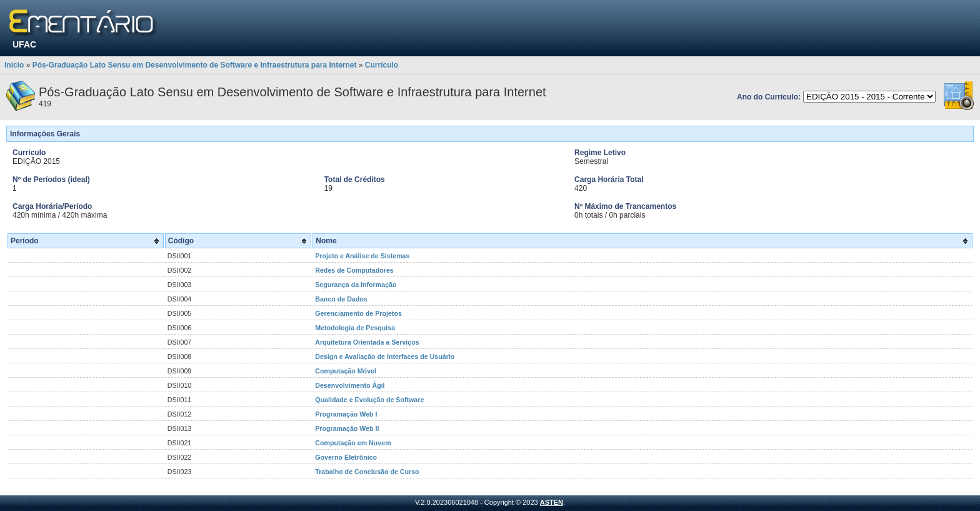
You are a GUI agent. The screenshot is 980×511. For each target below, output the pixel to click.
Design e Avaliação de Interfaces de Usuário (385, 357)
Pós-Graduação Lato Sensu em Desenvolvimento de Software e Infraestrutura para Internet (195, 65)
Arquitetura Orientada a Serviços (367, 342)
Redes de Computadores (354, 270)
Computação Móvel (346, 371)
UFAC (24, 44)
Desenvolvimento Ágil (350, 385)
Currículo (382, 65)
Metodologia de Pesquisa (355, 328)
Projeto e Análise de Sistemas (362, 256)
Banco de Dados (341, 299)
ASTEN (552, 502)
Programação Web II (347, 428)
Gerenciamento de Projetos (358, 313)
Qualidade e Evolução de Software (369, 400)
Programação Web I (346, 414)
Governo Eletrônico (346, 457)
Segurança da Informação (356, 285)
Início (14, 65)
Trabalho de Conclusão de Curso (367, 472)
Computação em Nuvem (353, 443)
